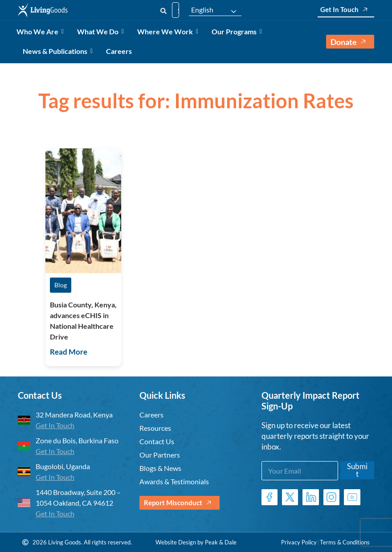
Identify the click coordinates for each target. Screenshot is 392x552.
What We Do (99, 31)
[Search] (163, 10)
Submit (357, 470)
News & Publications (57, 51)
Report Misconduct (180, 503)
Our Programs (236, 31)
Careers (119, 51)
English (202, 10)
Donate (350, 42)
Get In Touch (346, 10)
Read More (69, 352)
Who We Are (39, 31)
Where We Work (167, 31)
